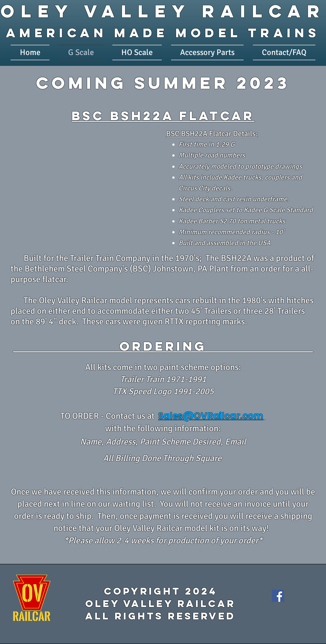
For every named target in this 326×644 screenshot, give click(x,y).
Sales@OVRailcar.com (211, 416)
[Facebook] (278, 596)
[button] (87, 183)
